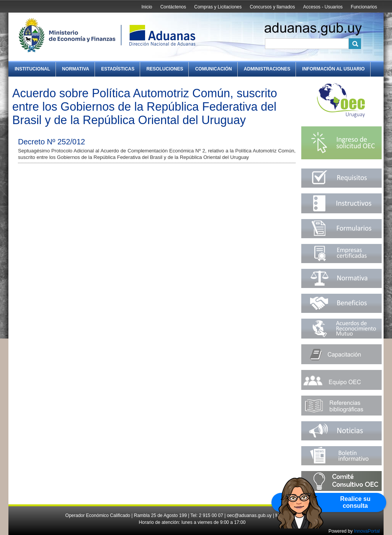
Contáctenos (173, 7)
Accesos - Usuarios (323, 7)
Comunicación (214, 69)
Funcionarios (364, 7)
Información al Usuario (333, 69)
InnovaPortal (367, 531)
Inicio (147, 7)
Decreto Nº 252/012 (51, 142)
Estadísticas (118, 69)
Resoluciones (165, 69)
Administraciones (267, 69)
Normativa (76, 69)
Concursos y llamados (272, 7)
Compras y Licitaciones (218, 7)
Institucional (32, 69)
